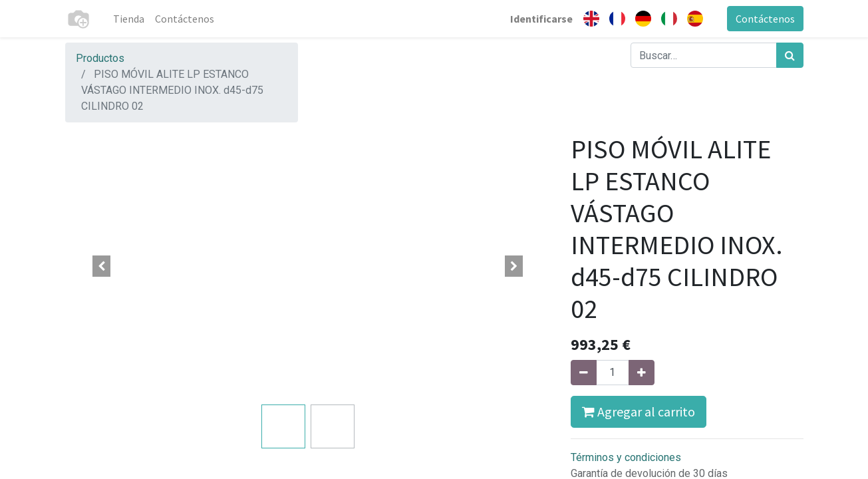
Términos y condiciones (626, 457)
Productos (100, 58)
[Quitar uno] (584, 373)
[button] (102, 266)
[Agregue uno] (642, 373)
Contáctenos (765, 19)
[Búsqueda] (790, 55)
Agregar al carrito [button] (639, 411)
